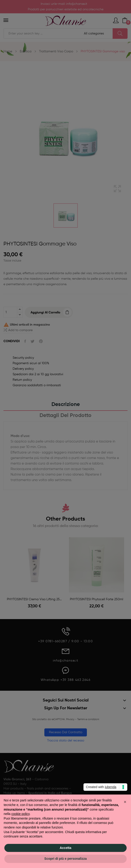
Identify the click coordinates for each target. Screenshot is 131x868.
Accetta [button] (66, 848)
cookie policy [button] (20, 814)
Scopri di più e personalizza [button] (65, 859)
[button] (125, 802)
